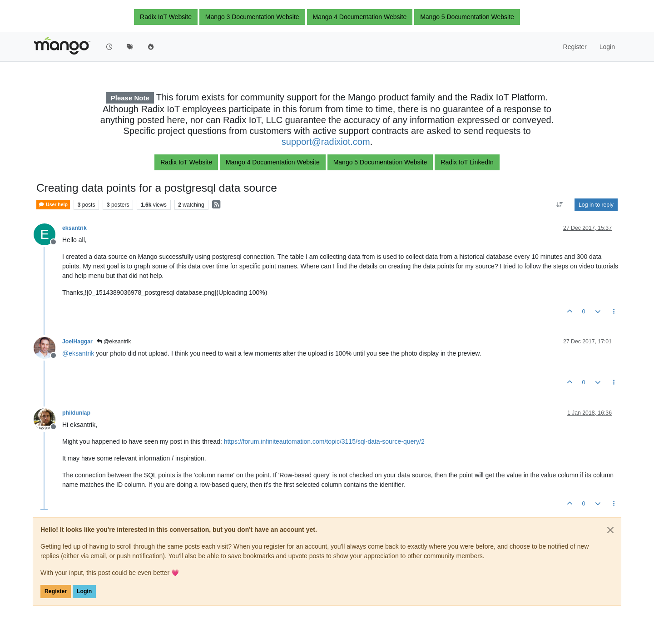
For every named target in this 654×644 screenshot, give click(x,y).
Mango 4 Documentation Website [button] (360, 17)
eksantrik (74, 228)
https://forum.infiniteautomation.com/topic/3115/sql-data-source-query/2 (324, 441)
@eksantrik (114, 342)
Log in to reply (596, 205)
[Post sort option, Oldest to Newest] (560, 205)
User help (53, 205)
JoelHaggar (77, 342)
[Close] (610, 530)
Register (56, 591)
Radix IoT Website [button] (166, 17)
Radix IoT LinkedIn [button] (467, 162)
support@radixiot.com (326, 142)
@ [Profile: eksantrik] (78, 353)
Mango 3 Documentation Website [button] (252, 17)
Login (84, 591)
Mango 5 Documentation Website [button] (467, 17)
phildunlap (76, 413)
